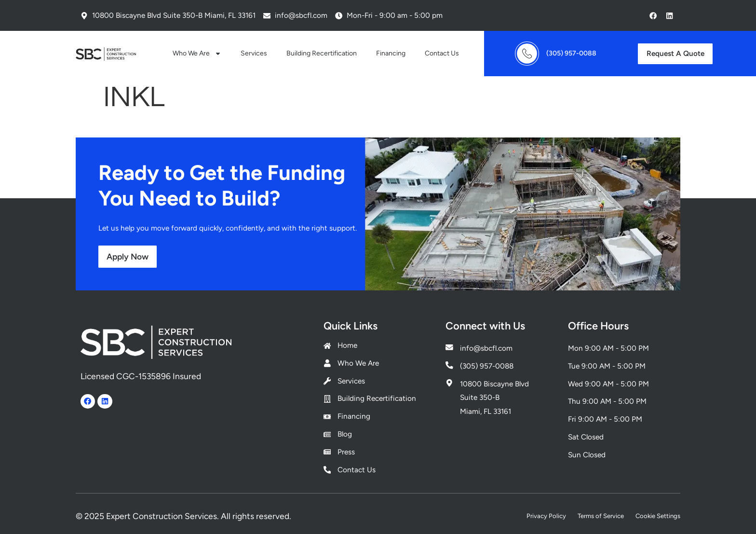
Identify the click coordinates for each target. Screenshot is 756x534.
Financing (391, 53)
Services (254, 53)
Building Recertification (322, 53)
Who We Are (197, 54)
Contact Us (442, 53)
